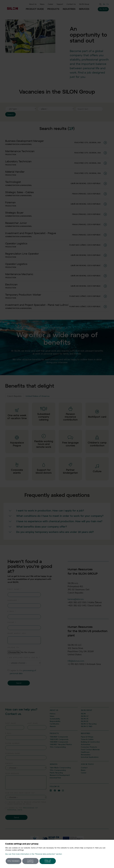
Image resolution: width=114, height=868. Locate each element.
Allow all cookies (48, 861)
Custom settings (30, 861)
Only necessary (13, 861)
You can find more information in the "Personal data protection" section (34, 854)
